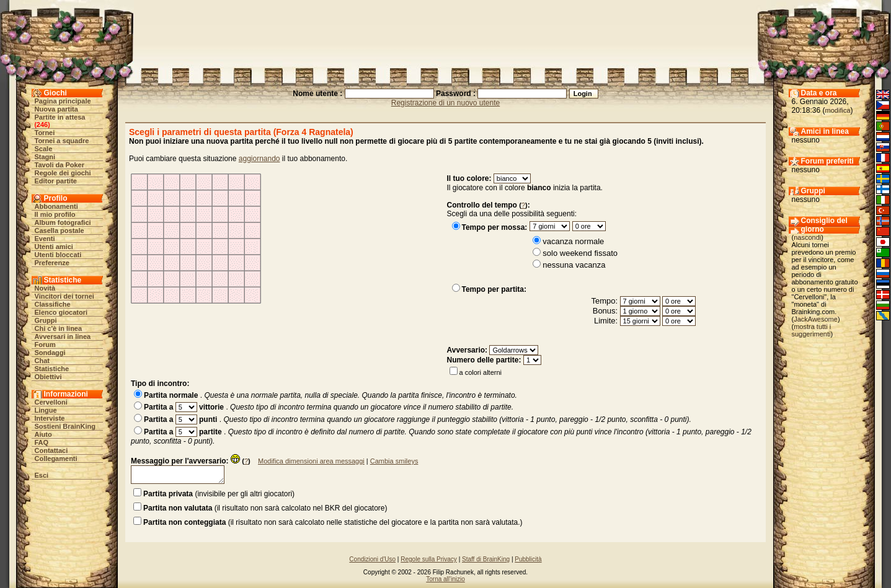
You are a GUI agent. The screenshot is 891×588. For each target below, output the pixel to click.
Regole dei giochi (63, 173)
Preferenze (52, 263)
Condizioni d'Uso (372, 559)
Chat (42, 361)
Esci (42, 475)
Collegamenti (56, 459)
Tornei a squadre (62, 141)
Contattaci (51, 450)
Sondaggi (50, 353)
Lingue (46, 410)
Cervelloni (51, 402)
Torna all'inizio (446, 579)
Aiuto (43, 434)
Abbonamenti (56, 206)
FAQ (42, 442)
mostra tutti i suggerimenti (812, 330)
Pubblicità (528, 559)
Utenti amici (54, 247)
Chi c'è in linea (59, 328)
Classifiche (53, 304)
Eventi (45, 239)
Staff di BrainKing (486, 559)
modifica (838, 110)
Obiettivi (48, 377)
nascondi (807, 237)
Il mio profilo (55, 214)
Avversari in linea (63, 336)
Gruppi (46, 320)
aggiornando (259, 159)
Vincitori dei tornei (64, 296)
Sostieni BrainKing (65, 426)
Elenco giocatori (61, 312)
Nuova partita (56, 109)
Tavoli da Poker (60, 165)
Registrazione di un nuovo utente (446, 103)
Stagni (45, 157)
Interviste (50, 418)
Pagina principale (63, 101)
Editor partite (56, 181)
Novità (45, 288)
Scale (44, 149)
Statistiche (52, 369)
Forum (45, 344)
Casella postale (60, 230)
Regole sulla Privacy (429, 559)
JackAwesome (816, 319)
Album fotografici (63, 222)
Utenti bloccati (58, 255)
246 (42, 125)
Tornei (45, 133)
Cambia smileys (394, 461)
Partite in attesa (60, 117)
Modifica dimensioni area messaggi (311, 461)
